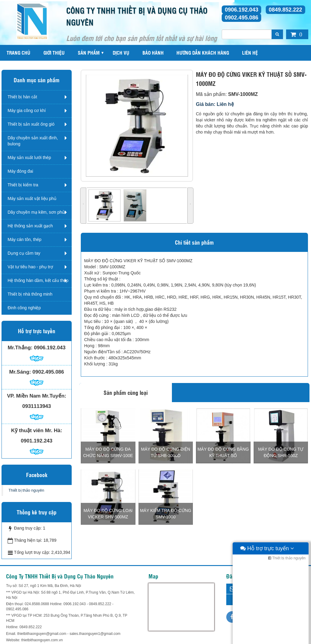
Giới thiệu (54, 53)
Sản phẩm (89, 53)
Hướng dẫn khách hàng (203, 53)
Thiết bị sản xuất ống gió (31, 124)
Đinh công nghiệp (24, 308)
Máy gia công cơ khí (27, 110)
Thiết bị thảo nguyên (26, 490)
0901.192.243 (37, 441)
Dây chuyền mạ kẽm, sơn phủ (36, 212)
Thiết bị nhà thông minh (30, 294)
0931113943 (37, 406)
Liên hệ (250, 53)
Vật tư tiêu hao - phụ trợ (30, 267)
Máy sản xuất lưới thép (29, 158)
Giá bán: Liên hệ (215, 104)
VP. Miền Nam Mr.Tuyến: (37, 396)
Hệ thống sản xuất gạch (30, 226)
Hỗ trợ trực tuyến (267, 638)
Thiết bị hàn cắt (22, 97)
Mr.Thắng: (20, 348)
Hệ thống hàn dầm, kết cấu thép (38, 280)
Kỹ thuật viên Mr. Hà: (36, 430)
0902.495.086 (241, 18)
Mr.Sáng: (20, 372)
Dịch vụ (121, 53)
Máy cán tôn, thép (24, 239)
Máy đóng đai (20, 171)
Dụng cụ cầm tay (24, 253)
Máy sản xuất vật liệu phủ (32, 198)
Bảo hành (153, 53)
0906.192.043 (241, 10)
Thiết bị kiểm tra (23, 185)
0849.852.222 (285, 10)
